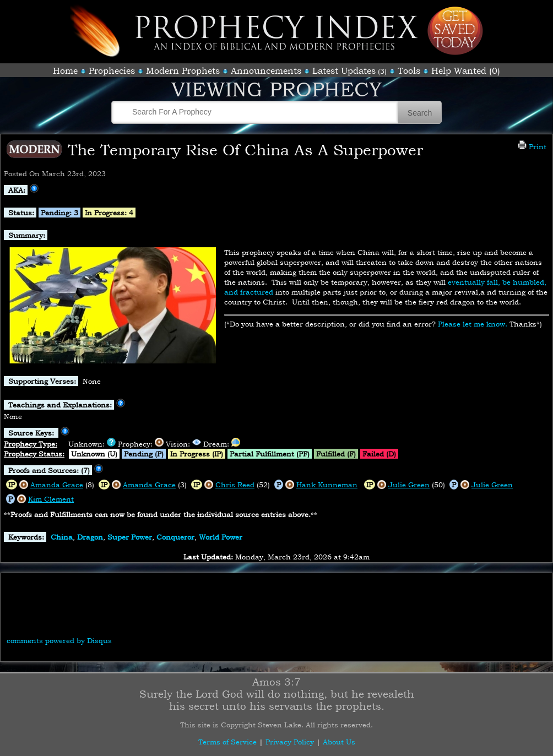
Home (65, 70)
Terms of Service (227, 742)
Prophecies (112, 70)
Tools (409, 70)
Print (532, 146)
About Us (339, 742)
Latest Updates (344, 70)
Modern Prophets (183, 70)
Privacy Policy (290, 742)
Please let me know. (473, 324)
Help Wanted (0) (466, 70)
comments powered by (59, 640)
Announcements (266, 70)
